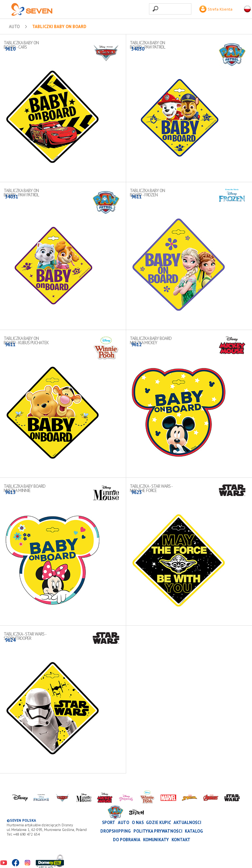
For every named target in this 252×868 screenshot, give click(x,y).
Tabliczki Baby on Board (59, 27)
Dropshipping (116, 831)
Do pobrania (127, 840)
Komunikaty (156, 840)
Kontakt (181, 840)
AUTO (14, 27)
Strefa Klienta (216, 9)
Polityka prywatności (158, 831)
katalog (194, 831)
